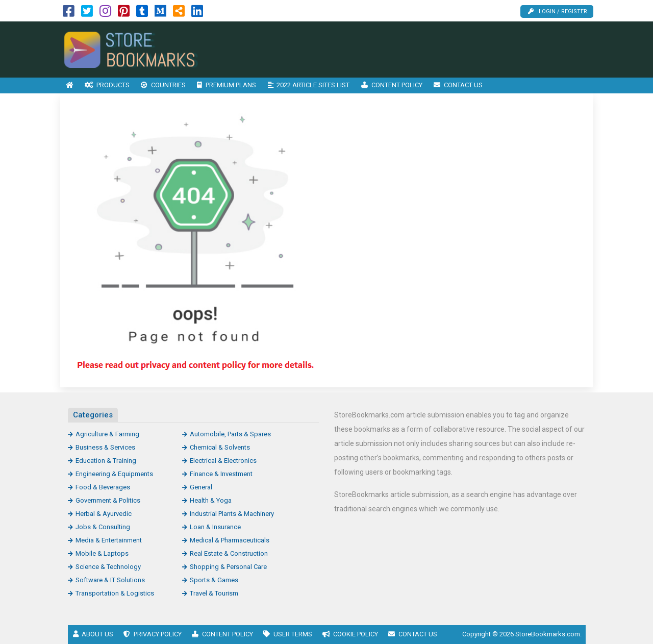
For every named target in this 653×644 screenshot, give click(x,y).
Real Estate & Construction (229, 553)
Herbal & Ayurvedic (104, 514)
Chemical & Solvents (220, 447)
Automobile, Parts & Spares (230, 434)
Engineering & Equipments (114, 474)
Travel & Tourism (214, 593)
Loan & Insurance (215, 527)
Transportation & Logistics (115, 593)
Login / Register (558, 11)
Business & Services (105, 447)
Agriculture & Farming (107, 434)
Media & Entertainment (109, 540)
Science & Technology (108, 567)
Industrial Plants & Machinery (232, 514)
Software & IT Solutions (110, 580)
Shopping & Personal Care (228, 567)
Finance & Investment (221, 474)
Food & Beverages (103, 487)
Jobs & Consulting (103, 527)
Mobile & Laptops (102, 553)
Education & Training (106, 461)
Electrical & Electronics (223, 461)
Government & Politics (108, 500)
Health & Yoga (211, 500)
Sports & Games (214, 580)
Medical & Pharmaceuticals (230, 540)
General (201, 487)
